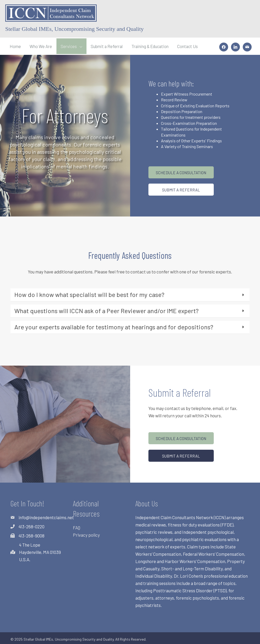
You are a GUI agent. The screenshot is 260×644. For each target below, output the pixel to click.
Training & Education (155, 45)
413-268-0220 (31, 525)
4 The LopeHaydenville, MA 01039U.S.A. (40, 551)
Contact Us (195, 45)
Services (70, 45)
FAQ (77, 526)
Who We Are (42, 45)
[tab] (130, 293)
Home (15, 45)
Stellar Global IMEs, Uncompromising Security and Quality (74, 29)
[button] (181, 171)
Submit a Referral (110, 45)
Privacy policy (86, 533)
